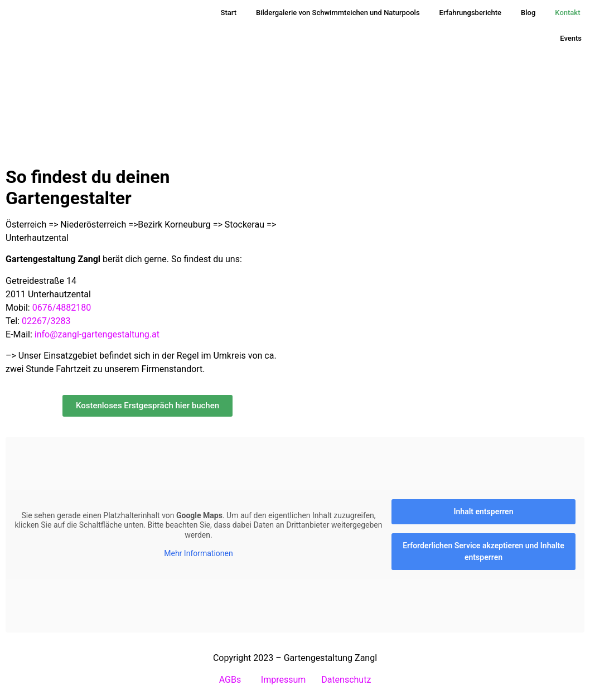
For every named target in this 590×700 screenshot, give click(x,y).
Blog (528, 13)
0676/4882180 (62, 308)
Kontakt (567, 13)
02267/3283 (46, 321)
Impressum (283, 680)
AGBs (231, 680)
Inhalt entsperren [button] (484, 511)
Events (571, 38)
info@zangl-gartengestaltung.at (97, 334)
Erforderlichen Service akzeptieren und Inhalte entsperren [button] (483, 551)
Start (229, 13)
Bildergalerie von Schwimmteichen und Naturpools (338, 13)
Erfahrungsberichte (470, 13)
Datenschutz (346, 680)
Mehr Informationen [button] (198, 553)
